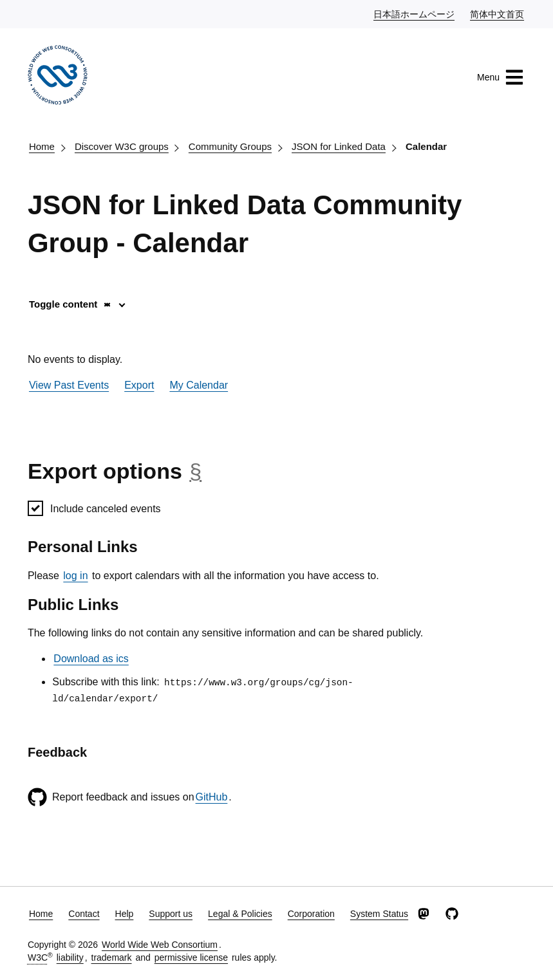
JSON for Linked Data (339, 146)
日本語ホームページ (415, 14)
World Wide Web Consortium (160, 945)
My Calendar (199, 385)
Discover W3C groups (122, 146)
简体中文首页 (498, 14)
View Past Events (69, 385)
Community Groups (230, 146)
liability (70, 957)
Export (139, 385)
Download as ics (91, 659)
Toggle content (70, 304)
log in (75, 576)
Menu (501, 77)
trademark (112, 957)
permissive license (191, 957)
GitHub (212, 797)
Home (42, 146)
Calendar (426, 146)
